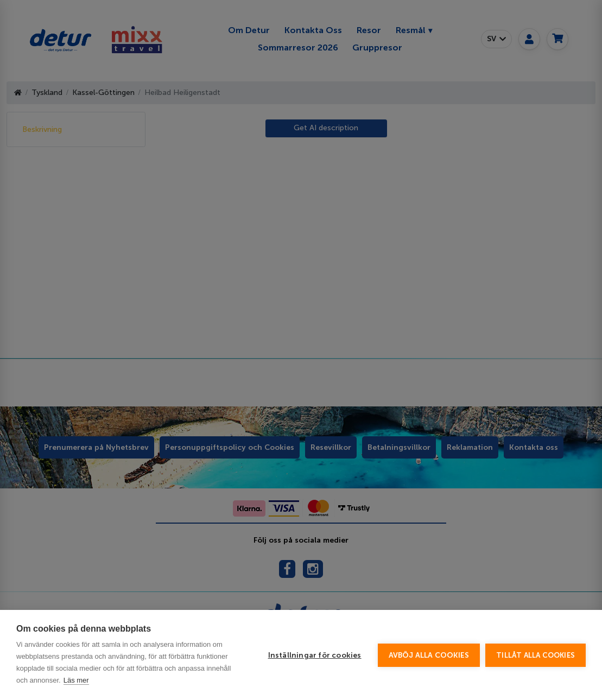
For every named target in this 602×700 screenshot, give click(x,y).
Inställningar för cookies (315, 655)
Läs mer (76, 680)
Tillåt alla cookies (536, 655)
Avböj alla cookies (429, 655)
